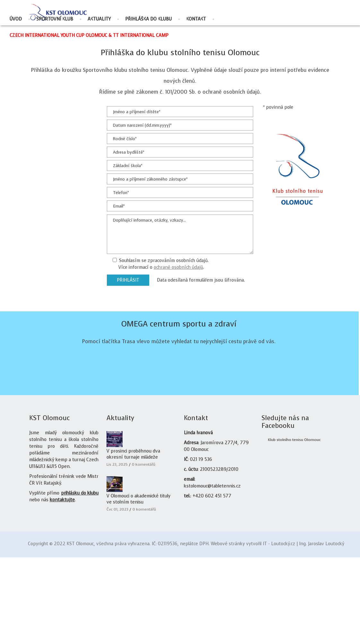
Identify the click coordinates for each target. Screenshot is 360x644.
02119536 (168, 630)
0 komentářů (144, 551)
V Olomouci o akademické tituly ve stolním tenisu (138, 586)
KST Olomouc (80, 630)
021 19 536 (201, 546)
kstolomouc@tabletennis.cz (212, 573)
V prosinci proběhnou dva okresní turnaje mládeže (133, 541)
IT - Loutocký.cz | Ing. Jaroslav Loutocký (304, 630)
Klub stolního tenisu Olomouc (294, 526)
